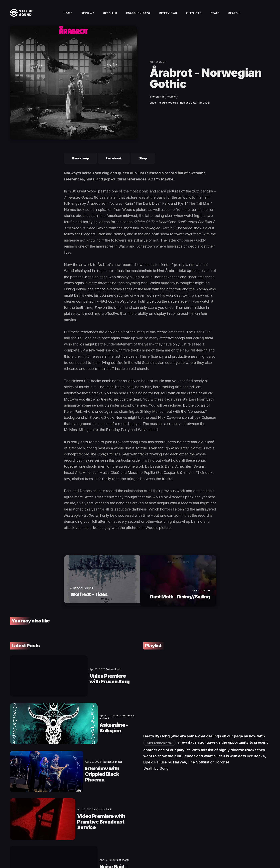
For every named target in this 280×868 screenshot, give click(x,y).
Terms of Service (61, 851)
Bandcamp (80, 165)
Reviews (88, 16)
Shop (143, 165)
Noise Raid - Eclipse (74, 807)
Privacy (90, 851)
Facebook (114, 165)
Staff (215, 16)
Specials (110, 16)
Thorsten (155, 103)
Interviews (168, 16)
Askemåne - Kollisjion (77, 708)
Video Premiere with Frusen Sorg (91, 675)
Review (171, 103)
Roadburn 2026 (138, 16)
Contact (43, 851)
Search (234, 16)
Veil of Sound (28, 851)
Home (68, 16)
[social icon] (247, 851)
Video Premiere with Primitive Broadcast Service (87, 774)
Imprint (78, 851)
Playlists (194, 16)
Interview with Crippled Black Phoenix (87, 741)
